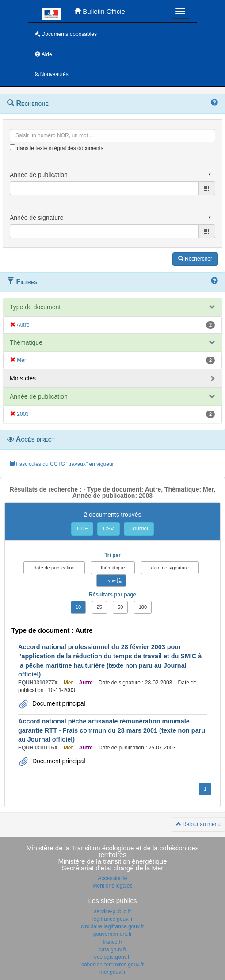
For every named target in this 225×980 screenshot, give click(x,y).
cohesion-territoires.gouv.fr (112, 965)
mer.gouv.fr (112, 972)
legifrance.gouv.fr (112, 919)
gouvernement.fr (112, 934)
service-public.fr (112, 911)
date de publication (54, 568)
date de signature (170, 568)
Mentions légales (112, 886)
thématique (113, 568)
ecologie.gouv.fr (113, 957)
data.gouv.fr (112, 949)
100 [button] (143, 607)
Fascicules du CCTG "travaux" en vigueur (62, 464)
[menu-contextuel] (13, 147)
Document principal (58, 703)
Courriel (139, 529)
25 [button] (99, 607)
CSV (109, 529)
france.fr (112, 942)
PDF (82, 529)
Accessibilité (112, 878)
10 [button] (78, 607)
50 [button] (120, 607)
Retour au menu (198, 824)
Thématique (26, 342)
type (111, 580)
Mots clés (23, 378)
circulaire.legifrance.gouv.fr (112, 926)
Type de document (35, 307)
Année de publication (39, 396)
